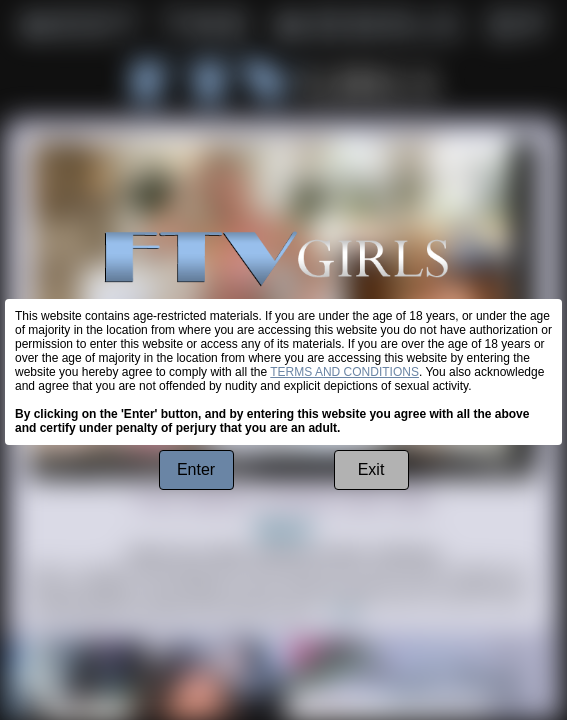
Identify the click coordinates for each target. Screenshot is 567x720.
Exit (371, 469)
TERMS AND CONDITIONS (344, 372)
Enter (196, 469)
